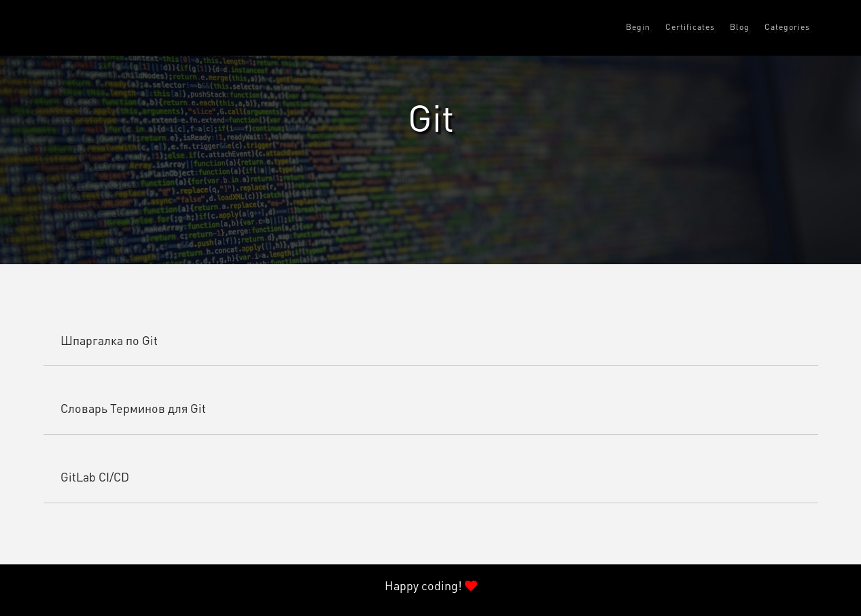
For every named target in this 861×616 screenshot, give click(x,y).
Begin (638, 28)
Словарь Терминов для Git (133, 410)
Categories (787, 28)
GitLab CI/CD (95, 478)
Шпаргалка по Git (109, 342)
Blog (740, 28)
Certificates (690, 28)
